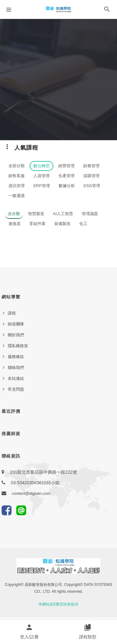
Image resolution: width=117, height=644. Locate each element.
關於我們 (16, 335)
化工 (83, 224)
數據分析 (67, 186)
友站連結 (16, 378)
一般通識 (17, 196)
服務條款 (16, 357)
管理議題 (90, 214)
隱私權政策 (18, 346)
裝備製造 (62, 224)
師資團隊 (16, 324)
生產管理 (66, 176)
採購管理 (91, 176)
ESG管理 (92, 186)
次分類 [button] (14, 214)
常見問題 (16, 389)
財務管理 (91, 166)
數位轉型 (41, 166)
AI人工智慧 (63, 214)
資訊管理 (17, 186)
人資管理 (41, 176)
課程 (12, 313)
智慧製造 (36, 214)
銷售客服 (17, 176)
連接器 (15, 224)
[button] (107, 11)
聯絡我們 (16, 368)
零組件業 (37, 224)
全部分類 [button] (17, 166)
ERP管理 (42, 186)
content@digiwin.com (31, 493)
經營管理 (66, 166)
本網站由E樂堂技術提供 (58, 604)
